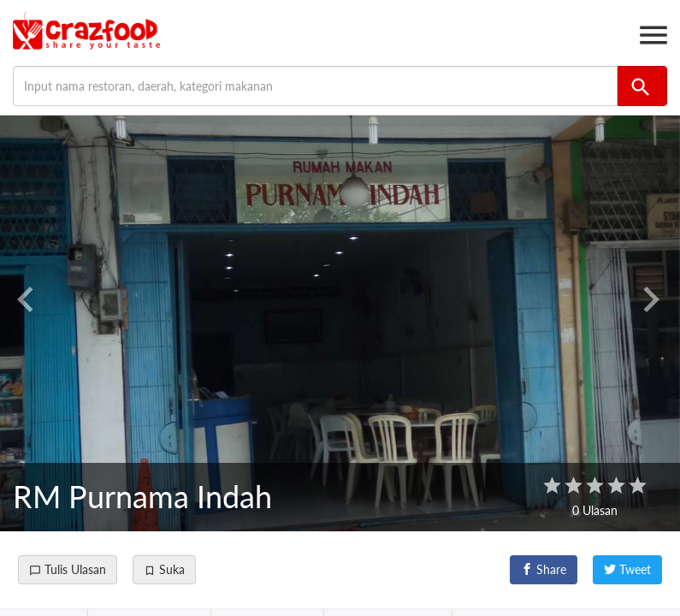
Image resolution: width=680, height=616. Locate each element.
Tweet (627, 569)
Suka (164, 569)
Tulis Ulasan (68, 569)
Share (544, 569)
